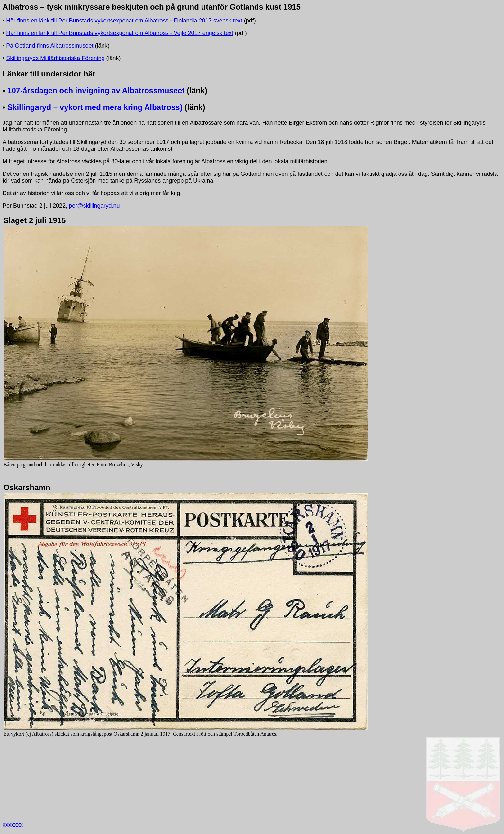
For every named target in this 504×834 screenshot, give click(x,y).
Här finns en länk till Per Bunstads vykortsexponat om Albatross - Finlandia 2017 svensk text (124, 21)
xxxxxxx (13, 825)
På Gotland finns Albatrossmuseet (50, 46)
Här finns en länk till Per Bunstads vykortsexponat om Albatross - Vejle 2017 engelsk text (120, 33)
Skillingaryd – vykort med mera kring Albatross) (95, 107)
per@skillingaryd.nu (94, 206)
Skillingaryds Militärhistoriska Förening (55, 58)
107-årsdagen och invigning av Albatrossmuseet (96, 90)
